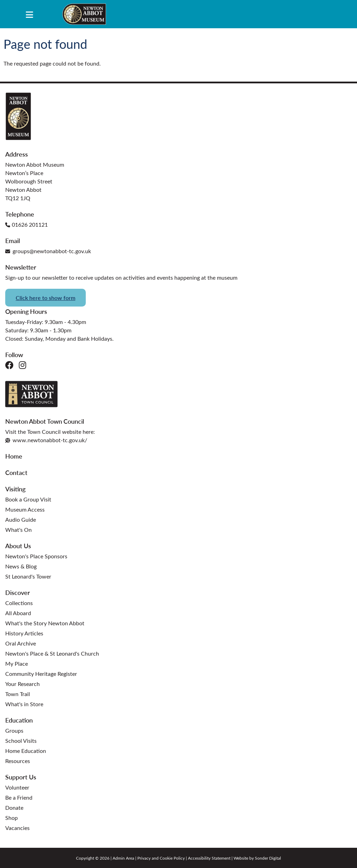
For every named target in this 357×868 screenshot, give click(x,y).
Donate (14, 807)
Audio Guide (21, 519)
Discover (18, 592)
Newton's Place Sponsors (36, 556)
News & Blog (21, 566)
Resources (18, 761)
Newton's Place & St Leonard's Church (52, 653)
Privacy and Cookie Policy (161, 858)
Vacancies (17, 828)
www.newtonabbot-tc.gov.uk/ (46, 440)
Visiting (15, 489)
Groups (14, 730)
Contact (16, 472)
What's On (18, 530)
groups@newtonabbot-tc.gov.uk (48, 251)
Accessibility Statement (209, 858)
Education (19, 720)
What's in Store (24, 704)
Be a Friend (19, 797)
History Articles (24, 633)
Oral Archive (21, 643)
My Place (17, 663)
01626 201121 (26, 224)
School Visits (21, 741)
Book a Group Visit (28, 499)
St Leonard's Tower (28, 576)
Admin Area (123, 858)
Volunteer (17, 787)
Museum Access (25, 509)
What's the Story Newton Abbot (45, 623)
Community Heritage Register (41, 674)
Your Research (22, 684)
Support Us (21, 777)
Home (14, 456)
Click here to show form (45, 298)
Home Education (26, 751)
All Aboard (18, 613)
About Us (18, 546)
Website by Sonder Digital (257, 858)
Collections (19, 603)
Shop (12, 818)
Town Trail (18, 694)
